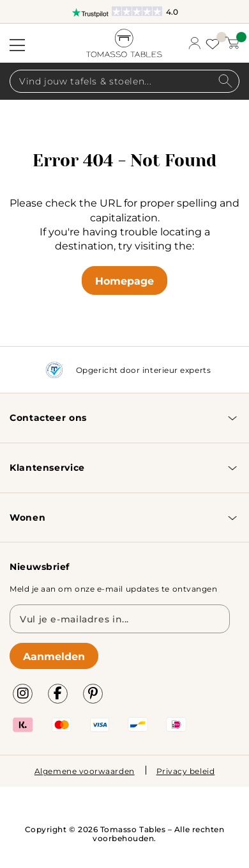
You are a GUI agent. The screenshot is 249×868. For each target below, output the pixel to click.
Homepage (124, 280)
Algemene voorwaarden (85, 771)
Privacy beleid (186, 771)
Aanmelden (54, 656)
